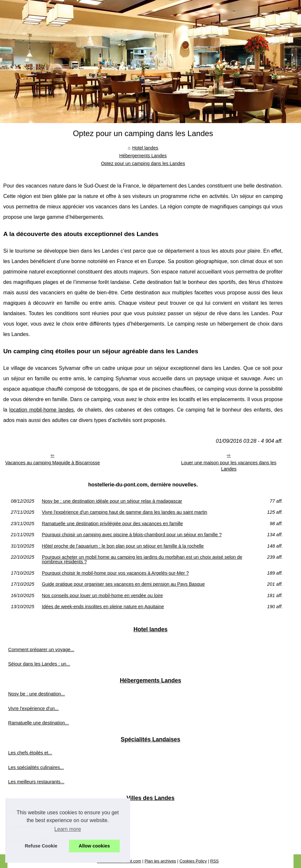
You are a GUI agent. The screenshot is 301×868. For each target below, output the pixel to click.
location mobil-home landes (42, 410)
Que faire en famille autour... (38, 841)
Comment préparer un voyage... (41, 650)
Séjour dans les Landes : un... (39, 664)
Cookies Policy (193, 861)
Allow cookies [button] (94, 846)
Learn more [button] (68, 829)
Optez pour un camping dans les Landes (143, 163)
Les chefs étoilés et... (30, 753)
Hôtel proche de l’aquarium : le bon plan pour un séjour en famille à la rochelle (123, 546)
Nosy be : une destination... (36, 694)
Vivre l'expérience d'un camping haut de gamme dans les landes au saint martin (124, 512)
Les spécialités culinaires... (36, 767)
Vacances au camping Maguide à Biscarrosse (53, 463)
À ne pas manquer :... (31, 812)
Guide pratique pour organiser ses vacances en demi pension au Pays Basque (123, 584)
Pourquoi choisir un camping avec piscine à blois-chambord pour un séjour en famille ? (132, 535)
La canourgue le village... (34, 826)
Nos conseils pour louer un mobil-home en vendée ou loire (102, 595)
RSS (214, 861)
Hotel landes (145, 148)
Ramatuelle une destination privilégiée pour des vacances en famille (112, 524)
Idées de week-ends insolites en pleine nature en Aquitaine (103, 607)
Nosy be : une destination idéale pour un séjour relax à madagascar (112, 501)
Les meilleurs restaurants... (36, 782)
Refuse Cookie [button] (41, 846)
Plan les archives (160, 861)
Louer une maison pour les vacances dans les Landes (229, 466)
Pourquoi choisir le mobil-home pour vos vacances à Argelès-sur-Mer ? (115, 573)
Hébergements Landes (143, 156)
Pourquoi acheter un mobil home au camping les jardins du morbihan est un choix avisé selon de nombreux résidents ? (142, 560)
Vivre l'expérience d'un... (34, 708)
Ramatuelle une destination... (38, 723)
